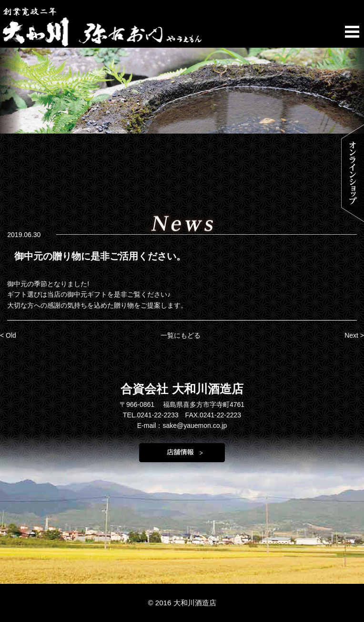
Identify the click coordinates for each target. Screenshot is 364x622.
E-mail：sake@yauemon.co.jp (182, 425)
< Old (8, 335)
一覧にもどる (181, 335)
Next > (354, 335)
